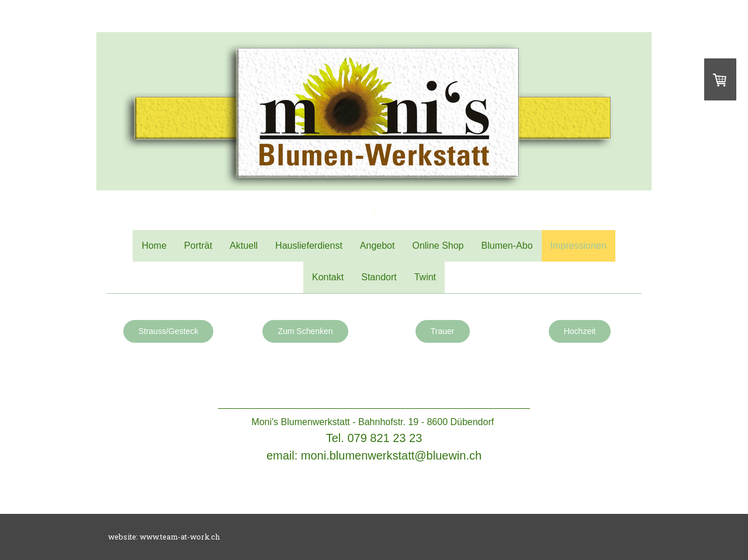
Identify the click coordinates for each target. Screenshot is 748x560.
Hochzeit (580, 331)
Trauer (443, 331)
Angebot (378, 246)
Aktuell (244, 246)
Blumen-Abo (507, 246)
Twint (425, 277)
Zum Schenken (305, 331)
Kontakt (328, 277)
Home (154, 246)
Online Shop (438, 246)
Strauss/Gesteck (169, 331)
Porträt (198, 246)
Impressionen (579, 246)
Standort (379, 277)
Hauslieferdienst (309, 246)
